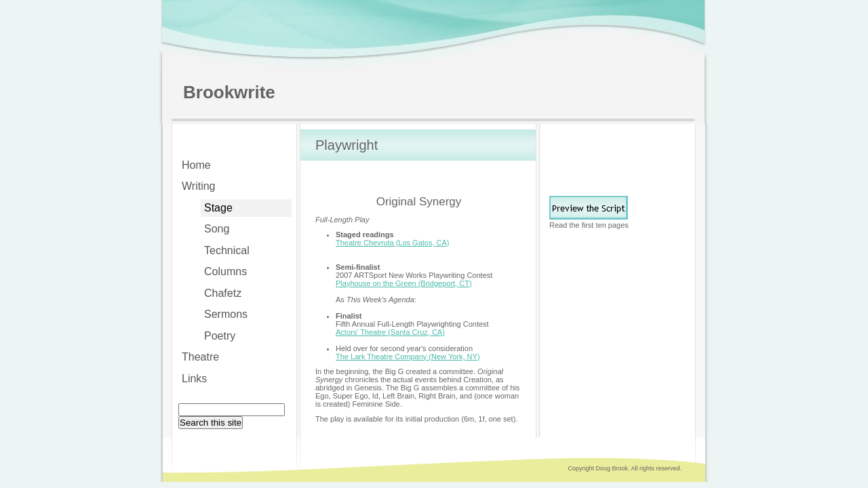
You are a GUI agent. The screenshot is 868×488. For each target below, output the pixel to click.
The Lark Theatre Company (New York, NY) (408, 357)
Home (196, 165)
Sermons (226, 314)
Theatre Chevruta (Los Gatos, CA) (393, 243)
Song (217, 229)
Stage (218, 208)
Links (194, 379)
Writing (199, 186)
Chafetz (223, 293)
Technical (227, 250)
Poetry (220, 336)
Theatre (200, 357)
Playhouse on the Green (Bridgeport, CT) (404, 283)
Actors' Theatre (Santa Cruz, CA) (390, 332)
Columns (225, 271)
